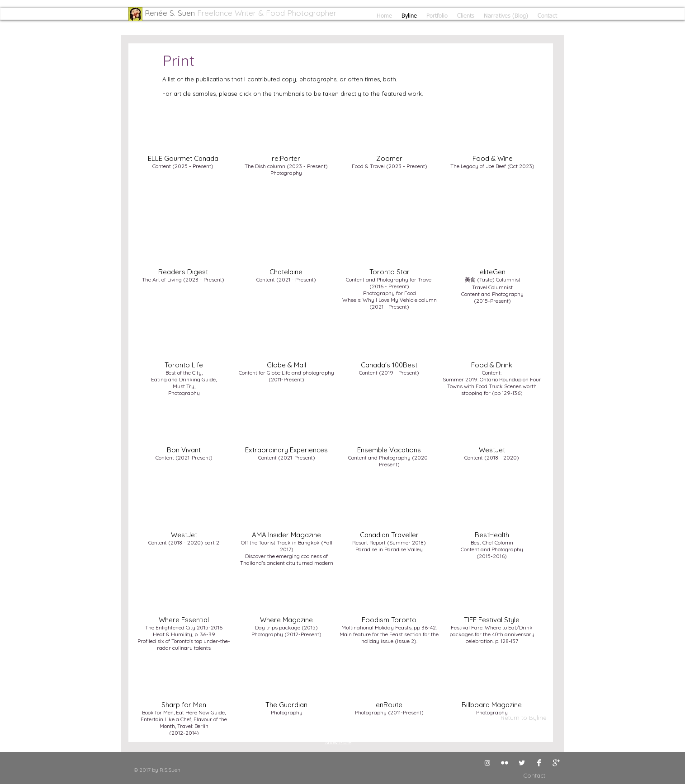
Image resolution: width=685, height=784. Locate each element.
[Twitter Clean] (522, 763)
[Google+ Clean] (556, 763)
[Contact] (524, 775)
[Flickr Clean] (505, 763)
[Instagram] (487, 763)
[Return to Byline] (524, 718)
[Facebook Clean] (539, 763)
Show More (338, 742)
